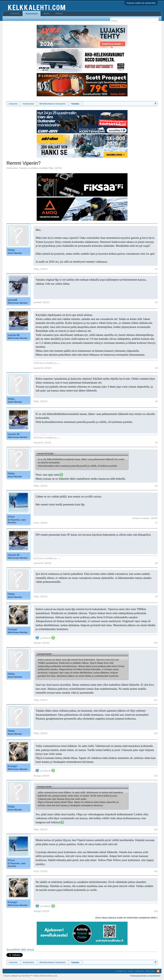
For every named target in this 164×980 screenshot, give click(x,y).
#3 (156, 368)
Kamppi (12, 629)
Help (131, 971)
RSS (158, 971)
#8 (156, 563)
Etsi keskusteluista (15, 18)
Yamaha (23, 168)
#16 (156, 911)
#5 (156, 443)
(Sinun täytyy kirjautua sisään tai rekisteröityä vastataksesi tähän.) (126, 918)
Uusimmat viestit (35, 18)
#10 (156, 643)
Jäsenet (59, 13)
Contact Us (121, 971)
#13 (156, 776)
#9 (156, 596)
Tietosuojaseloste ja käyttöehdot (145, 976)
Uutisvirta (15, 13)
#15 (156, 871)
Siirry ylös (150, 971)
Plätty (51, 168)
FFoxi (11, 517)
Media (47, 13)
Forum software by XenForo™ (30, 976)
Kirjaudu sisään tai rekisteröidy (141, 3)
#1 (156, 269)
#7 (156, 523)
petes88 (12, 300)
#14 (156, 829)
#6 (156, 486)
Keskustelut (31, 14)
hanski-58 (14, 335)
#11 (156, 700)
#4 (156, 401)
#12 (156, 733)
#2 (156, 302)
